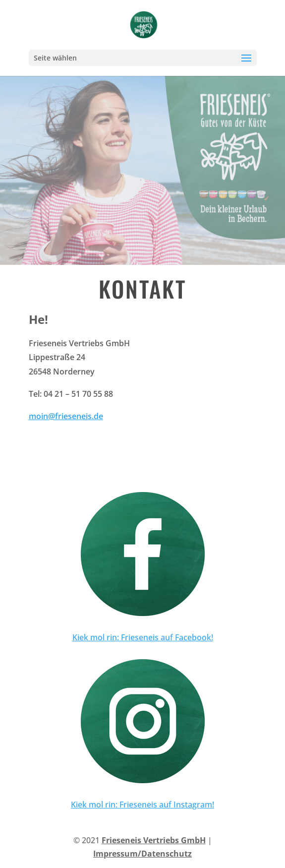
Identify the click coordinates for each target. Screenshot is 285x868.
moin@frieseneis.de (66, 416)
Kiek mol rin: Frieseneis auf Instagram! (142, 805)
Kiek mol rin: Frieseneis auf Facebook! (143, 637)
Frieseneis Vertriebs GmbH (154, 840)
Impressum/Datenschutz (142, 854)
